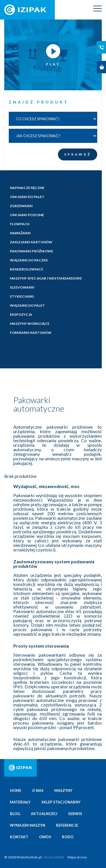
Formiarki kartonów (31, 333)
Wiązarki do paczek (29, 260)
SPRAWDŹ (78, 154)
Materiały (20, 802)
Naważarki (20, 233)
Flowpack (20, 224)
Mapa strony (77, 857)
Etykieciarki (22, 296)
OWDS (45, 837)
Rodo (68, 837)
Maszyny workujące (30, 324)
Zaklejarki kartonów (31, 242)
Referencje (67, 825)
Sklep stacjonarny (61, 802)
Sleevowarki (22, 287)
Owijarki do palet (27, 197)
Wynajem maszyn (28, 825)
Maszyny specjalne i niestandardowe (46, 278)
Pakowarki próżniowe (32, 251)
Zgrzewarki (21, 206)
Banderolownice (27, 269)
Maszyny (63, 790)
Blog (15, 814)
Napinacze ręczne (27, 188)
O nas (38, 790)
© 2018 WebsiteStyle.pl (34, 857)
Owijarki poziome (27, 215)
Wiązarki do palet (27, 305)
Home (16, 790)
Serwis (75, 814)
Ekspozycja (21, 314)
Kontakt (19, 837)
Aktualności (44, 814)
